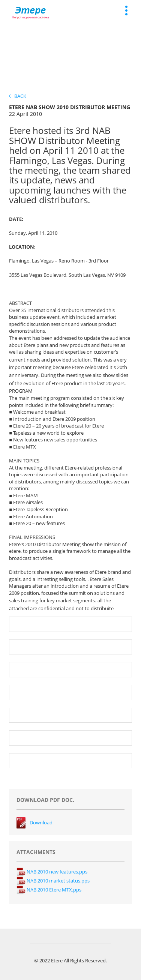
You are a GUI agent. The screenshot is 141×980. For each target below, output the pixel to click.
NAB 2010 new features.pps (52, 872)
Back (18, 96)
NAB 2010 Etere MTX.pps (49, 890)
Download (41, 822)
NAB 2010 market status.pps (53, 881)
